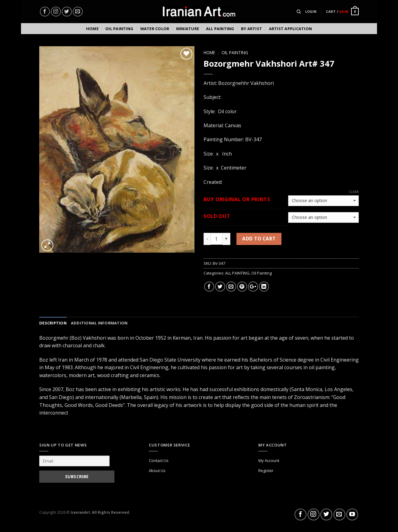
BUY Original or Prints (237, 199)
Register (266, 471)
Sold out (217, 216)
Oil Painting (119, 29)
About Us (157, 471)
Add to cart (259, 239)
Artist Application (291, 29)
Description (53, 323)
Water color (155, 29)
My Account (269, 460)
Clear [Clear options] (354, 192)
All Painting (220, 29)
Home (92, 29)
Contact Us (159, 460)
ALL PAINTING (237, 273)
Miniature (188, 29)
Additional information (99, 323)
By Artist (251, 29)
